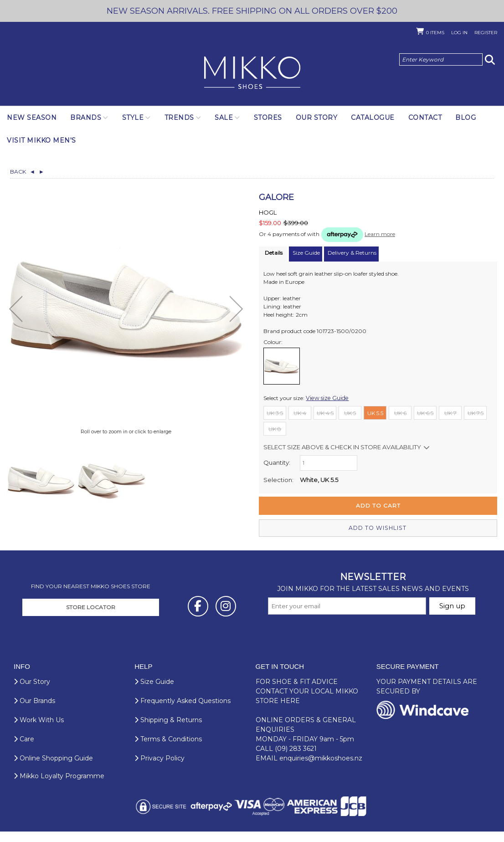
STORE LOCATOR (91, 620)
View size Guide (326, 398)
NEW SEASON (32, 118)
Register (486, 33)
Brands (86, 118)
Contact (425, 118)
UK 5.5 (375, 413)
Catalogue (373, 118)
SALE (224, 118)
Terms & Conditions (168, 752)
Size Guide (154, 694)
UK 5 (350, 413)
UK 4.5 (325, 413)
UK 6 (400, 413)
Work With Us (39, 733)
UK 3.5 (275, 413)
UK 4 (300, 413)
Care (24, 752)
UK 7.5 (476, 413)
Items (435, 33)
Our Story (317, 118)
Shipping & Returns (168, 733)
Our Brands (34, 714)
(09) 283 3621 (296, 761)
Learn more (380, 234)
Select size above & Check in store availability (342, 447)
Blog (465, 118)
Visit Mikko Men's (41, 140)
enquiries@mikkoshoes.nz (321, 771)
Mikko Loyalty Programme (59, 789)
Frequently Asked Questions (183, 714)
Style (133, 118)
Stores (268, 118)
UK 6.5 (425, 413)
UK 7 (450, 413)
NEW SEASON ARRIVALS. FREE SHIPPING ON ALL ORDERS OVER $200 (252, 11)
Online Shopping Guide (53, 771)
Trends (179, 118)
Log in (459, 33)
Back (23, 172)
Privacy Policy (159, 771)
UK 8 (275, 429)
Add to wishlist (378, 528)
